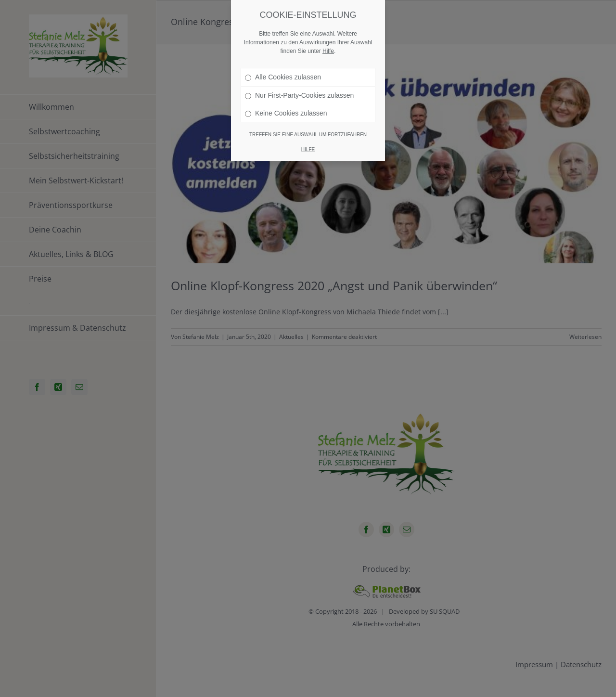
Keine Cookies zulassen (286, 113)
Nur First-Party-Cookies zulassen (299, 95)
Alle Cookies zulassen (283, 77)
